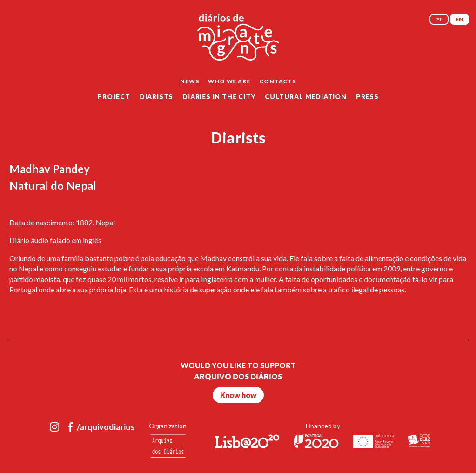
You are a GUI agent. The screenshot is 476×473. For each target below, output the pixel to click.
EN (459, 19)
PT (439, 19)
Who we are (229, 81)
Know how (238, 395)
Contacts (277, 81)
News (189, 81)
